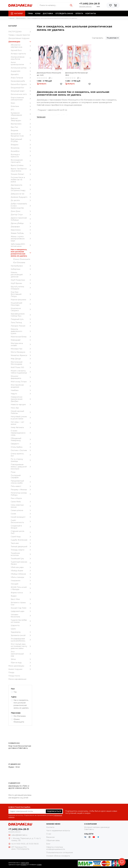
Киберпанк (21, 269)
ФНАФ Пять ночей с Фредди (21, 588)
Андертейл (21, 71)
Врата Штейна (21, 165)
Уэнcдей (21, 584)
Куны (38, 13)
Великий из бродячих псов (21, 135)
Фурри (14, 596)
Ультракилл (21, 581)
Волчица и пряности (21, 156)
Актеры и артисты (18, 54)
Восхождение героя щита (21, 161)
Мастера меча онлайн (21, 344)
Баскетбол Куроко (21, 84)
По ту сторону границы (21, 460)
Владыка (21, 145)
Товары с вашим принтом (19, 35)
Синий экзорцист (21, 517)
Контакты (91, 13)
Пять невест (21, 486)
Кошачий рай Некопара (21, 304)
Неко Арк (15, 408)
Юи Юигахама (19, 263)
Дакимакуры (20, 42)
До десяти (21, 200)
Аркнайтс (21, 74)
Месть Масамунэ (21, 352)
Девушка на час (21, 194)
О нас (49, 834)
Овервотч (21, 444)
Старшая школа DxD (21, 532)
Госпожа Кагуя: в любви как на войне (21, 180)
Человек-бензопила (21, 616)
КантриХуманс (21, 266)
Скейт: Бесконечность (21, 521)
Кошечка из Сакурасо (21, 309)
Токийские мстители (21, 554)
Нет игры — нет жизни (21, 423)
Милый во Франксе (21, 355)
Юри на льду (21, 663)
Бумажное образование (21, 114)
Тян (15, 692)
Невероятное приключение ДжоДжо (21, 399)
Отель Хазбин (21, 447)
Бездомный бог (21, 88)
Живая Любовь (21, 233)
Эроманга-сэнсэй (21, 635)
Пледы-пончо (14, 676)
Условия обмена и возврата (58, 856)
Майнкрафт (21, 340)
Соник (21, 514)
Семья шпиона (21, 510)
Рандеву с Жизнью (21, 490)
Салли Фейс (21, 502)
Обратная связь (53, 840)
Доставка (48, 13)
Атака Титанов (21, 78)
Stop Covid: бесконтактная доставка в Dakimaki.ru (20, 747)
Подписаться (54, 811)
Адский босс (21, 50)
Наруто (21, 394)
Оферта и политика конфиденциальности (56, 848)
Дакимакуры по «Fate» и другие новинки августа (19, 787)
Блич (21, 103)
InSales (39, 865)
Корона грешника (21, 300)
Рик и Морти (16, 498)
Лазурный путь (21, 319)
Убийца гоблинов (21, 574)
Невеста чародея (21, 405)
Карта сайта (25, 863)
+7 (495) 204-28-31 (90, 4)
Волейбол (21, 151)
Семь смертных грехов (21, 506)
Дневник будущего (21, 197)
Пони (13, 472)
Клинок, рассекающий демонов (21, 275)
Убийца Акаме (21, 571)
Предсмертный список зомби (21, 482)
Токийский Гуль (21, 559)
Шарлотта (21, 625)
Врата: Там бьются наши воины (21, 170)
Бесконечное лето (21, 94)
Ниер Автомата (21, 427)
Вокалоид (21, 148)
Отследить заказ (64, 13)
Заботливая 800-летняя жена (21, 245)
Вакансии (50, 837)
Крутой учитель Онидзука (21, 288)
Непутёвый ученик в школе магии (21, 418)
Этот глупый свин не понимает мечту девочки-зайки (21, 646)
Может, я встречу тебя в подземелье (21, 372)
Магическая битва (21, 337)
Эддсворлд (21, 632)
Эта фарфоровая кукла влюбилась (21, 640)
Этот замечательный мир (21, 654)
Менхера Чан (21, 349)
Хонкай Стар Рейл (21, 608)
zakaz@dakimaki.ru (19, 835)
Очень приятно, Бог (21, 455)
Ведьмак (21, 130)
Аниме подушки (20, 669)
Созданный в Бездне (21, 527)
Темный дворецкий (21, 547)
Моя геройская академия (21, 386)
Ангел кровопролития (21, 63)
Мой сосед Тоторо (21, 382)
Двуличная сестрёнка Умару (21, 189)
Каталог (17, 13)
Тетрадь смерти (21, 550)
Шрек (13, 629)
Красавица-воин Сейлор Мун (21, 315)
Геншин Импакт (21, 174)
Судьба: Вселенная (21, 540)
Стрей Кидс (21, 537)
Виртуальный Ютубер (21, 140)
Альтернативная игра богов (21, 58)
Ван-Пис (21, 127)
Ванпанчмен (21, 124)
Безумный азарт (21, 91)
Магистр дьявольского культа (21, 331)
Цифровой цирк (21, 611)
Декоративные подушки (19, 38)
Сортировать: (98, 38)
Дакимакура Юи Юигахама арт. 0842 (77, 74)
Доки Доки (21, 211)
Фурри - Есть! (14, 767)
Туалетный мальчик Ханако (21, 563)
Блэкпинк (21, 106)
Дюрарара (21, 227)
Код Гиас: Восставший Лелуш (21, 294)
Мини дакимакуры (20, 666)
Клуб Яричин (21, 283)
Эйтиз (21, 659)
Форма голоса (21, 593)
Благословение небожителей (21, 99)
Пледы (11, 672)
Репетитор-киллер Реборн (21, 494)
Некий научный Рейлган (21, 412)
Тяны (30, 13)
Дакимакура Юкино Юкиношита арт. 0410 (49, 74)
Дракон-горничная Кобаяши (21, 219)
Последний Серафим (21, 476)
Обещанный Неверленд (21, 439)
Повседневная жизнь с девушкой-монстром (21, 467)
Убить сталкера (21, 577)
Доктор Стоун (21, 215)
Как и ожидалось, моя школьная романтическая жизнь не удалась (21, 253)
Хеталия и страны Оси (21, 604)
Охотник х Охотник (21, 450)
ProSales (23, 865)
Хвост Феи (21, 599)
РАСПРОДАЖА (20, 32)
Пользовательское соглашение (60, 853)
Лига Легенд (21, 323)
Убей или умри (21, 567)
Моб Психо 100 (21, 367)
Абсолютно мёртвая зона (21, 46)
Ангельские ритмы (21, 68)
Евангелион (21, 230)
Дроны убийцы (21, 223)
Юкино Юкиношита (22, 259)
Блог (48, 844)
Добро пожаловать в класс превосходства (21, 206)
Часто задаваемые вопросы (58, 831)
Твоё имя (21, 543)
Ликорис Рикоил (21, 326)
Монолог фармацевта (21, 377)
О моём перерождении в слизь (21, 433)
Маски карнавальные (17, 679)
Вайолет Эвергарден (21, 119)
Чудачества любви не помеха (21, 621)
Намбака (21, 390)
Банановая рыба (21, 81)
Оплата (79, 13)
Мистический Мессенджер (21, 363)
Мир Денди (21, 359)
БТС (21, 110)
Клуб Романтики (21, 280)
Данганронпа (21, 185)
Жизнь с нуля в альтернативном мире (21, 239)
